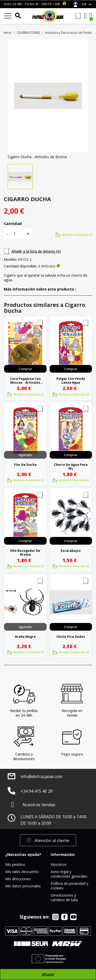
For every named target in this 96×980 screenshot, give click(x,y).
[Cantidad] (17, 234)
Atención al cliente (76, 4)
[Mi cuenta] (85, 16)
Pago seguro (72, 754)
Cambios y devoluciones (24, 756)
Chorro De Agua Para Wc (71, 467)
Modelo (10, 260)
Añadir (48, 975)
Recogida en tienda (72, 713)
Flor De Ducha (25, 465)
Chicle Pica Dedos (71, 637)
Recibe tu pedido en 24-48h (24, 713)
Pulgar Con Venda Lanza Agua (71, 381)
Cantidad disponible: (20, 266)
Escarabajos (71, 551)
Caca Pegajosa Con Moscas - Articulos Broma (25, 381)
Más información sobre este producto (40, 289)
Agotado (25, 455)
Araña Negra (25, 637)
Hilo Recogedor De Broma (25, 553)
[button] (48, 840)
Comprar (25, 369)
